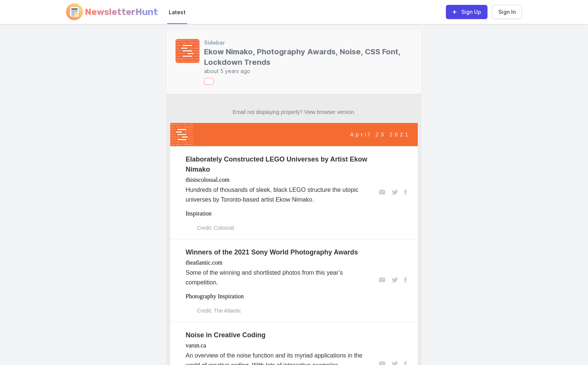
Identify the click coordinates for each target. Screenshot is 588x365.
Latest (177, 12)
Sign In (507, 12)
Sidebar (214, 43)
